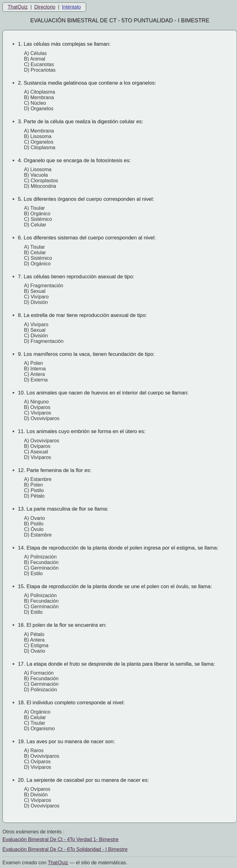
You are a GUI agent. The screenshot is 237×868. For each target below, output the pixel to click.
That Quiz (58, 863)
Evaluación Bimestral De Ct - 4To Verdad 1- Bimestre (60, 839)
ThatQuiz (18, 7)
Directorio (45, 7)
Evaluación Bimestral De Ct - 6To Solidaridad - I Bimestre (65, 849)
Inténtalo (71, 7)
